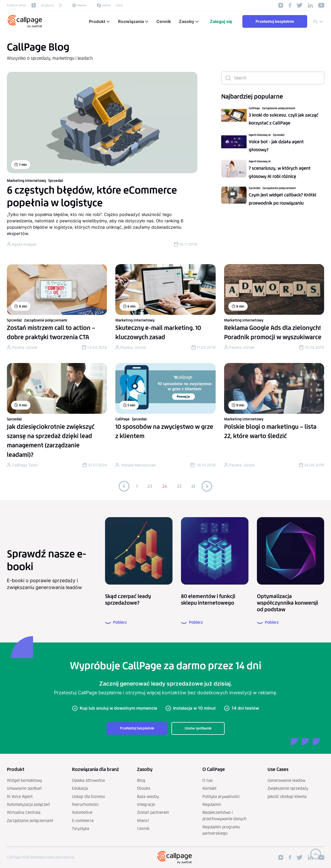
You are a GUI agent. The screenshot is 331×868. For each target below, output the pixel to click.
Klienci (143, 821)
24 (165, 486)
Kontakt (209, 788)
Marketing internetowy (26, 181)
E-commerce (83, 821)
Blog (141, 780)
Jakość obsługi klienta (287, 796)
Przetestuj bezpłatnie (275, 21)
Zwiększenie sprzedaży (288, 788)
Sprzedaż (56, 181)
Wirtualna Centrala (24, 812)
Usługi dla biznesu (88, 796)
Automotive (82, 812)
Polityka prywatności (221, 796)
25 (179, 486)
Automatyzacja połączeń (28, 804)
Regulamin (212, 804)
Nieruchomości (85, 804)
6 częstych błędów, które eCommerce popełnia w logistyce (92, 196)
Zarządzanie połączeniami (279, 108)
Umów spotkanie (198, 728)
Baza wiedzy (148, 796)
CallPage (254, 108)
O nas (208, 780)
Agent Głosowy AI (260, 135)
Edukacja (80, 788)
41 (193, 486)
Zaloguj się (221, 21)
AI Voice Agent (20, 796)
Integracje (146, 804)
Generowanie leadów (286, 780)
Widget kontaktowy (24, 780)
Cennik (143, 828)
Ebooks (144, 788)
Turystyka (81, 828)
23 (150, 486)
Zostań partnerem (153, 812)
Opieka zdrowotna (88, 780)
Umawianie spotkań (24, 788)
